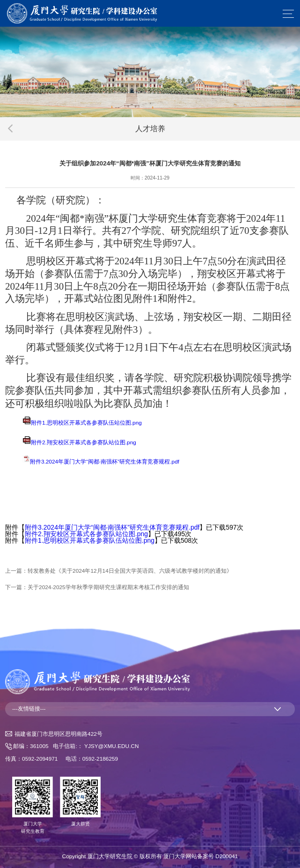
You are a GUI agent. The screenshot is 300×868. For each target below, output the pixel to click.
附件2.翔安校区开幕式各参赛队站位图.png (84, 442)
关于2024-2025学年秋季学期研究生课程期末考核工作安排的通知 (108, 587)
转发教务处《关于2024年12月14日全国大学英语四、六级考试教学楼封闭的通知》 (130, 571)
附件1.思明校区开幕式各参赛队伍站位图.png (86, 423)
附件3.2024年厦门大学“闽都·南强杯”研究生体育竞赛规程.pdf (105, 462)
